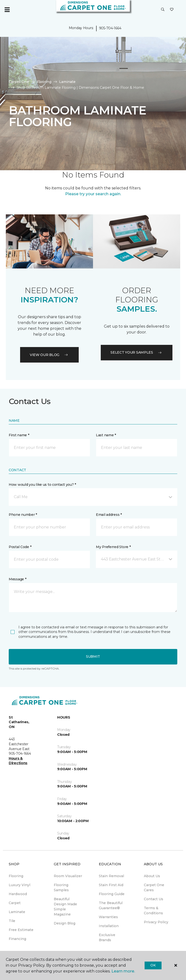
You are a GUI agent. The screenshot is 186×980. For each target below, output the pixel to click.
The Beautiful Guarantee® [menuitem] (111, 905)
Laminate (67, 82)
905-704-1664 (110, 28)
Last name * (106, 435)
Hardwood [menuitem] (18, 894)
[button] (163, 10)
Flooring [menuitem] (16, 876)
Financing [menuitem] (17, 939)
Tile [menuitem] (12, 921)
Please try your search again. (93, 194)
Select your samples (137, 352)
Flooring (44, 82)
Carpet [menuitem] (15, 903)
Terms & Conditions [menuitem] (153, 911)
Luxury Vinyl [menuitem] (19, 885)
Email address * (109, 515)
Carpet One (19, 82)
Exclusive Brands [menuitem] (107, 937)
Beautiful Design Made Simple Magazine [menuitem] (65, 907)
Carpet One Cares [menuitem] (154, 887)
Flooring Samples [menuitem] (61, 887)
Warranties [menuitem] (108, 917)
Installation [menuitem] (109, 926)
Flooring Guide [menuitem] (112, 894)
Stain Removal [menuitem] (111, 876)
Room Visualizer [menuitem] (68, 876)
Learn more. (123, 971)
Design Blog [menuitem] (65, 923)
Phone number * (23, 515)
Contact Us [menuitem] (154, 899)
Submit (93, 656)
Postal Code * (20, 547)
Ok (153, 965)
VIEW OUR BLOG (49, 355)
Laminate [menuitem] (17, 912)
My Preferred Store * (113, 547)
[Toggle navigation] (7, 10)
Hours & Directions (18, 761)
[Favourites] (172, 10)
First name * (19, 435)
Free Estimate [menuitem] (21, 930)
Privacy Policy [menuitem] (156, 922)
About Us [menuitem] (152, 876)
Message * (17, 579)
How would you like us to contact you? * (42, 485)
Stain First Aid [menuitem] (111, 885)
